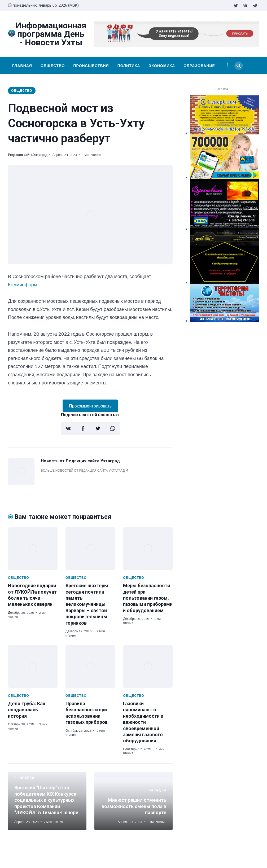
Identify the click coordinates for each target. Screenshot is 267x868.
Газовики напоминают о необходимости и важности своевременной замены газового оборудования (143, 722)
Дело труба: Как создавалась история (27, 710)
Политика (129, 66)
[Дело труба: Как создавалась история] (33, 667)
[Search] (239, 66)
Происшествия (91, 66)
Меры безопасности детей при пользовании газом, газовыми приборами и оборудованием (148, 598)
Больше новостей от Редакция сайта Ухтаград (85, 470)
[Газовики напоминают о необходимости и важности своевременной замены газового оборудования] (148, 667)
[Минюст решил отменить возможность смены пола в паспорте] (134, 801)
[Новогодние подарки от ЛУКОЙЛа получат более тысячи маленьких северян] (33, 549)
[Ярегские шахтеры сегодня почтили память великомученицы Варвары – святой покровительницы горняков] (90, 549)
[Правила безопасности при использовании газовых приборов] (90, 667)
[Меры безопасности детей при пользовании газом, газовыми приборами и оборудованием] (148, 549)
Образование (199, 66)
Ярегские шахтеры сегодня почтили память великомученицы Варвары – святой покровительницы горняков (87, 604)
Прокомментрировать (90, 406)
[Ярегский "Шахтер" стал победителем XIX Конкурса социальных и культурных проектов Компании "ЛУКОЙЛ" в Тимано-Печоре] (47, 801)
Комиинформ (23, 285)
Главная (22, 66)
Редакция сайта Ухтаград (28, 155)
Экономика (162, 66)
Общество (53, 66)
